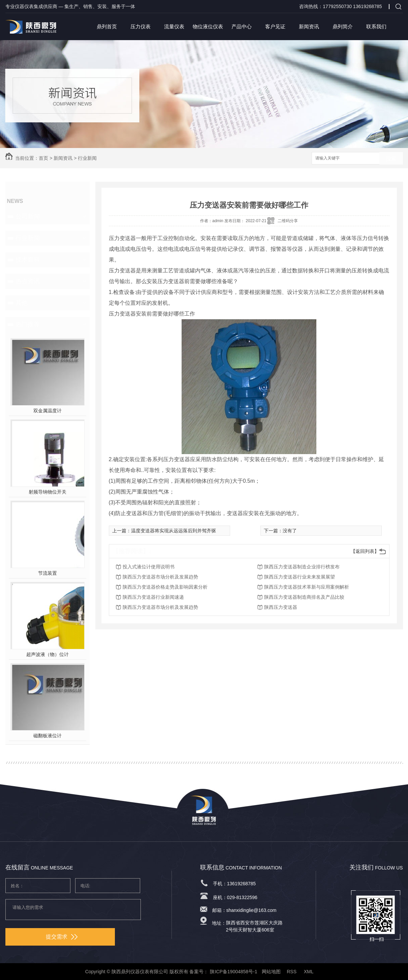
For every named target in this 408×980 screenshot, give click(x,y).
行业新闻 (87, 158)
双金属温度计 (48, 411)
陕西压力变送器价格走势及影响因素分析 (165, 587)
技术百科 (28, 260)
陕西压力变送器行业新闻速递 (153, 597)
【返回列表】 (365, 551)
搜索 (391, 159)
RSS (292, 972)
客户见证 (275, 26)
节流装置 (48, 573)
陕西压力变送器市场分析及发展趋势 (160, 577)
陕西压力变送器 (281, 607)
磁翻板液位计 (48, 736)
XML (309, 972)
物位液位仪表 (208, 26)
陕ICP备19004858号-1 (233, 972)
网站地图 (271, 972)
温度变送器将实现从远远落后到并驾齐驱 (174, 531)
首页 (43, 158)
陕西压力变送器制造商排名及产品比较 (304, 597)
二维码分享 (288, 221)
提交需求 (62, 937)
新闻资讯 (309, 26)
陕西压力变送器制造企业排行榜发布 (302, 567)
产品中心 (242, 26)
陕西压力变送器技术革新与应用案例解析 (307, 587)
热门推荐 (28, 324)
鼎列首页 (107, 26)
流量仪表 (174, 26)
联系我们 (376, 26)
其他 (22, 303)
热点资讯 (28, 281)
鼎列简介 (343, 26)
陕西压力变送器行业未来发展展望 (300, 577)
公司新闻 (28, 216)
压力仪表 (140, 26)
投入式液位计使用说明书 (149, 567)
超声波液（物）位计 (48, 654)
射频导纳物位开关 (48, 492)
